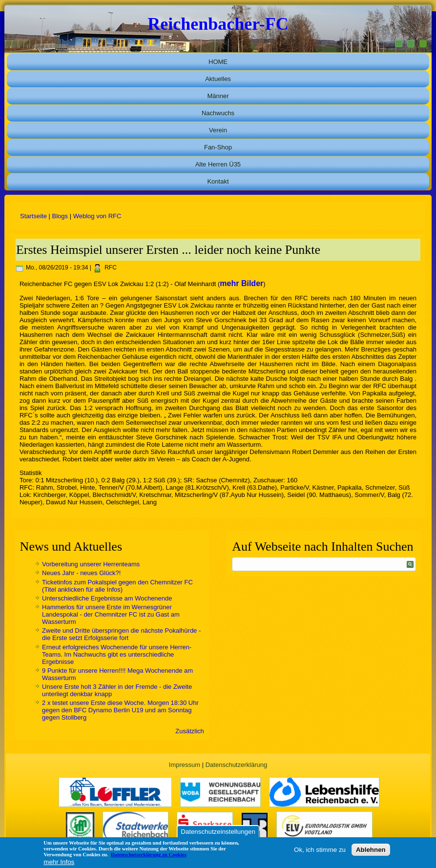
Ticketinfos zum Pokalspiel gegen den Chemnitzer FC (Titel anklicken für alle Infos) (117, 586)
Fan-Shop (218, 147)
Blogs (60, 216)
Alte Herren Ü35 (218, 164)
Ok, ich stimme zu (320, 850)
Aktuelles (218, 79)
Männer (218, 96)
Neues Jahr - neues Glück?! (81, 573)
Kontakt (218, 181)
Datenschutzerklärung (236, 765)
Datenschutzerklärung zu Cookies (149, 854)
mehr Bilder (241, 283)
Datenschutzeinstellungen (218, 832)
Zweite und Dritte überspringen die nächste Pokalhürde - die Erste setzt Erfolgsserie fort (121, 634)
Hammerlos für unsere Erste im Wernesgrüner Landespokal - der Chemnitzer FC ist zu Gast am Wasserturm (111, 614)
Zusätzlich (190, 731)
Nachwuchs (218, 113)
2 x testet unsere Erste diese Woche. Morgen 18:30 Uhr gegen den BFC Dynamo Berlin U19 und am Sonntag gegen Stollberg (120, 710)
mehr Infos (59, 862)
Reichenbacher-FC (218, 24)
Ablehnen (371, 850)
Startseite (33, 216)
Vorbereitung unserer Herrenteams (91, 564)
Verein (218, 130)
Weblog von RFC (97, 216)
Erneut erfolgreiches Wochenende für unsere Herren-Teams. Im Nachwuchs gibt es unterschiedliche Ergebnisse (117, 654)
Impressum (185, 765)
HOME (218, 62)
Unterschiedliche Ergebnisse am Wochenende (107, 598)
